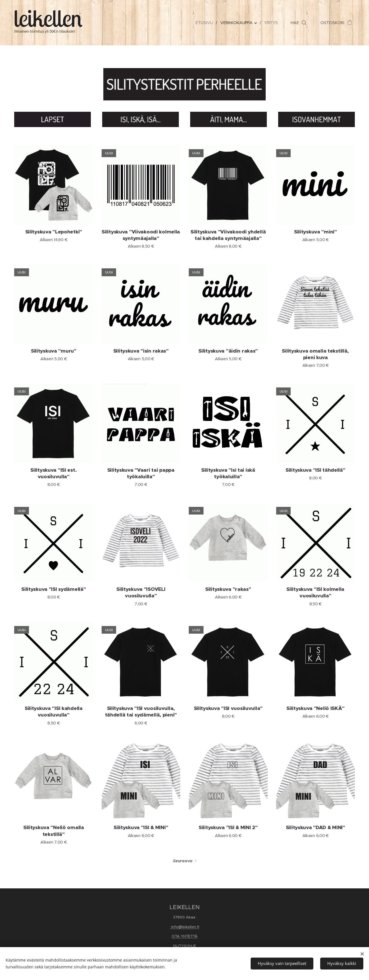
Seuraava (183, 861)
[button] (298, 23)
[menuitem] (205, 23)
